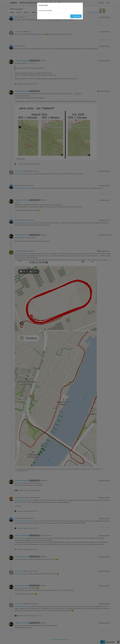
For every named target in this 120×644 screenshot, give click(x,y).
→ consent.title (76, 16)
